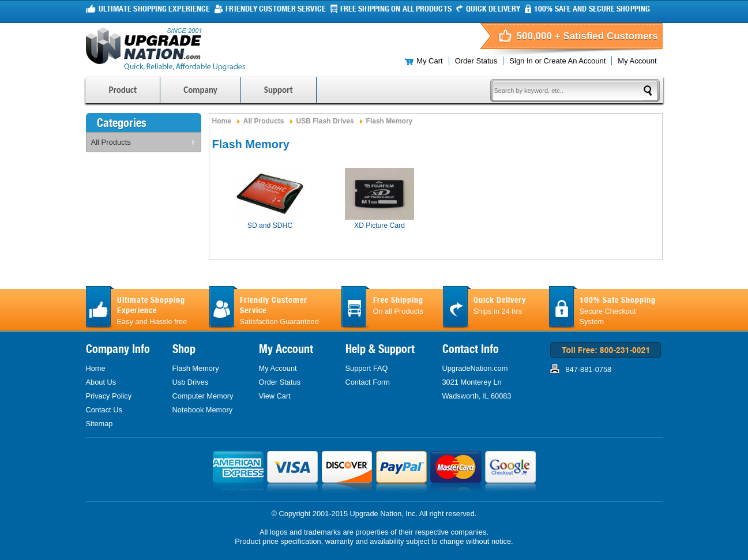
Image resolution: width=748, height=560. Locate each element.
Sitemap (99, 424)
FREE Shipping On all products (396, 9)
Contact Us (104, 410)
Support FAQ (367, 368)
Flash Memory (196, 368)
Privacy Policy (109, 396)
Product (123, 90)
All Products (141, 144)
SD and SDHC (270, 225)
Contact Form (368, 382)
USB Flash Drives (325, 121)
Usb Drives (191, 382)
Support (279, 90)
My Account (637, 61)
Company (200, 90)
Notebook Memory (203, 410)
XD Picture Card (379, 225)
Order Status (476, 61)
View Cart (275, 396)
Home (222, 121)
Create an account (575, 61)
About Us (101, 382)
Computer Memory (203, 396)
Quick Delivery (493, 9)
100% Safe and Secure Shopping (592, 9)
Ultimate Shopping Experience (155, 9)
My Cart (430, 61)
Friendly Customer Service (276, 9)
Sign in (521, 61)
